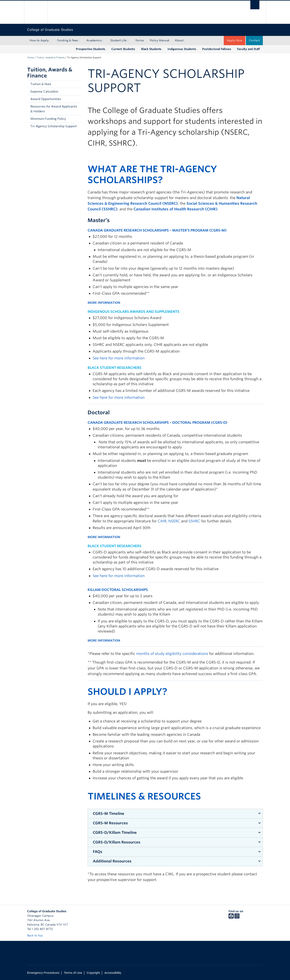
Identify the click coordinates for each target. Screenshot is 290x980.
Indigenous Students (182, 49)
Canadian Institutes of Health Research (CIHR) (176, 209)
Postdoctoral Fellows (217, 49)
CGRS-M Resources (110, 823)
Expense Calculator (44, 92)
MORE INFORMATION (104, 303)
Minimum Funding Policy (48, 119)
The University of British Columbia (36, 12)
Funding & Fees (68, 40)
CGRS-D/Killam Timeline (115, 832)
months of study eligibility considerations (172, 654)
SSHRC (194, 521)
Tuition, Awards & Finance (50, 57)
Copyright (93, 973)
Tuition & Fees (41, 84)
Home (31, 57)
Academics (94, 40)
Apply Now (235, 40)
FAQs (98, 852)
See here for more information (119, 358)
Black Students (151, 49)
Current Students (123, 49)
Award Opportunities (46, 99)
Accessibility (113, 973)
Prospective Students (91, 49)
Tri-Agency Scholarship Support (54, 126)
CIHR (162, 521)
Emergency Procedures (43, 973)
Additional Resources (112, 861)
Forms (140, 40)
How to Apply (39, 40)
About (179, 40)
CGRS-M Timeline (109, 814)
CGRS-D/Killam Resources (117, 842)
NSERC (174, 521)
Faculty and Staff (248, 49)
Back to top (37, 935)
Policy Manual (160, 40)
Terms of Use (73, 973)
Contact (254, 40)
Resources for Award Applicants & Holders (54, 109)
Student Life (118, 40)
